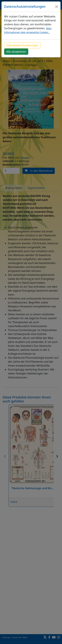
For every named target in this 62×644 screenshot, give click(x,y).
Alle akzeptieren (16, 52)
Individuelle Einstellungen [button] (22, 45)
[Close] (57, 7)
